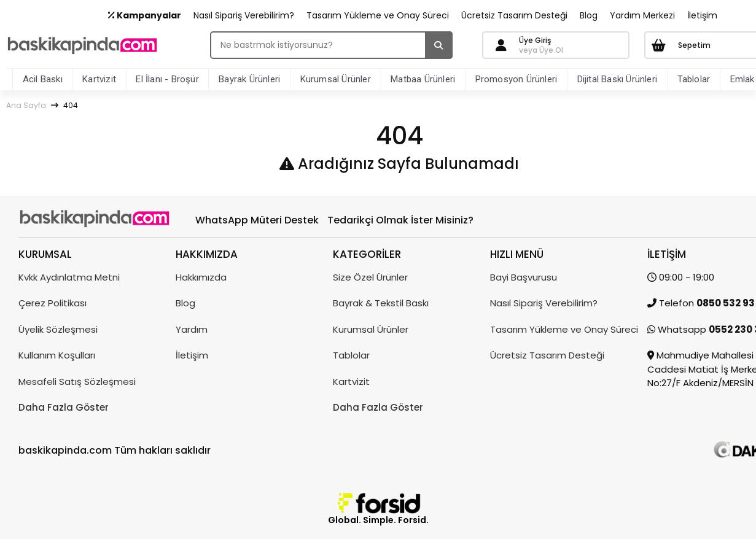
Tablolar (694, 79)
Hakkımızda (201, 277)
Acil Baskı (43, 79)
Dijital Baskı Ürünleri (617, 79)
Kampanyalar (145, 15)
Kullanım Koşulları (57, 355)
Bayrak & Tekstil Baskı (381, 303)
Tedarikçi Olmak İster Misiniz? (400, 220)
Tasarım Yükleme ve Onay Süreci (378, 15)
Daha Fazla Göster (64, 407)
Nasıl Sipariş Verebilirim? (244, 15)
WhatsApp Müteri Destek (257, 220)
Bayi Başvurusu (524, 277)
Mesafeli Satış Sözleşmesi (77, 382)
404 (71, 105)
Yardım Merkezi (642, 15)
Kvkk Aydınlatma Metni (69, 277)
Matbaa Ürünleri (423, 79)
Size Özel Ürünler (370, 277)
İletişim (702, 15)
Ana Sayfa (26, 105)
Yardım (192, 329)
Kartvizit (99, 79)
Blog (589, 15)
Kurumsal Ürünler (336, 79)
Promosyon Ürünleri (516, 79)
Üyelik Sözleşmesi (58, 329)
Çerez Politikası (53, 303)
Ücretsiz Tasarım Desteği (514, 15)
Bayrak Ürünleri (249, 79)
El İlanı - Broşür (167, 79)
